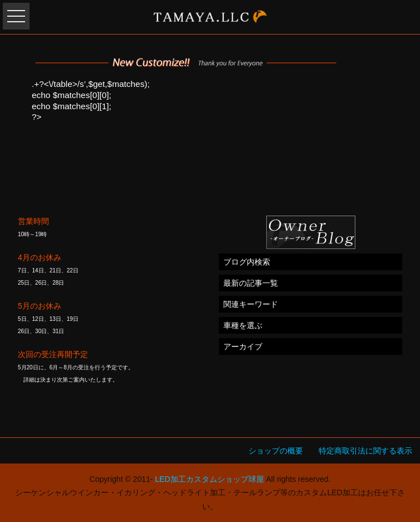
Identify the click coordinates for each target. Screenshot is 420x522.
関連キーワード (251, 304)
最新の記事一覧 (251, 283)
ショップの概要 (276, 451)
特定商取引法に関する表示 (365, 451)
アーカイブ (243, 347)
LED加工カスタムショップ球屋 (209, 479)
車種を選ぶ (243, 325)
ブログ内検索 (247, 262)
